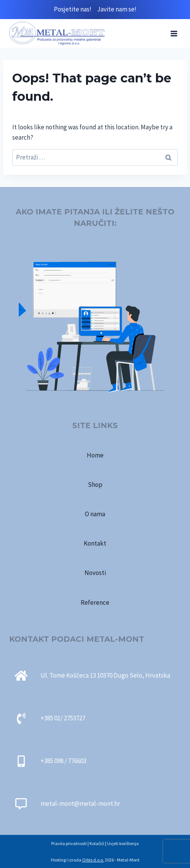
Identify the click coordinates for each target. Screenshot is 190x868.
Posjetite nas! (76, 9)
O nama (95, 514)
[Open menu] (174, 33)
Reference (95, 602)
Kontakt (95, 543)
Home (95, 455)
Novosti (95, 573)
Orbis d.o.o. (93, 860)
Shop (95, 485)
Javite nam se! (117, 9)
